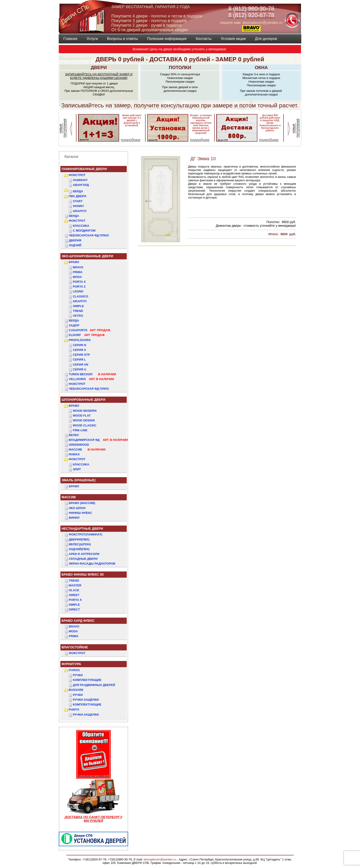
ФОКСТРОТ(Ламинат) (86, 534)
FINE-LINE (80, 430)
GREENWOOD (79, 445)
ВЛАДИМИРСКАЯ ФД (98, 440)
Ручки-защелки (86, 715)
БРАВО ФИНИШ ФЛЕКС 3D (83, 574)
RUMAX (74, 454)
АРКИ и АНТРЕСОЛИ (84, 554)
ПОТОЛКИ (180, 67)
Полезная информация (167, 39)
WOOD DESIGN (84, 420)
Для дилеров (266, 39)
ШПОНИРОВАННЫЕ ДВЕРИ (83, 400)
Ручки (78, 675)
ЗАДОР (74, 325)
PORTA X (75, 600)
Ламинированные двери (84, 169)
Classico (80, 296)
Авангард (81, 185)
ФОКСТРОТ (77, 175)
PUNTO (74, 710)
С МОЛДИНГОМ (84, 231)
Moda (77, 277)
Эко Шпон (77, 508)
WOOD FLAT (82, 416)
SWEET (74, 595)
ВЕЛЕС (74, 435)
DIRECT (74, 609)
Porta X (79, 282)
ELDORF (87, 335)
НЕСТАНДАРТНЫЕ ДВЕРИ (82, 529)
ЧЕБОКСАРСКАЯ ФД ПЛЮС (89, 235)
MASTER (75, 585)
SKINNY (78, 206)
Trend (78, 311)
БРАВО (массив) (82, 503)
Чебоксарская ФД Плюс (89, 389)
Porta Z (79, 287)
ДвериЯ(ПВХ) (79, 539)
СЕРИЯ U (79, 369)
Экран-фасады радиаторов (92, 564)
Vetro (78, 316)
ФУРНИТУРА (71, 664)
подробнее (131, 140)
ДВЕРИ (99, 67)
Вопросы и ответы (122, 39)
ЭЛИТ (77, 469)
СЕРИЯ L (79, 360)
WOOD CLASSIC (85, 425)
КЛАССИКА (81, 226)
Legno (78, 291)
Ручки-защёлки (86, 700)
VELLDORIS (91, 379)
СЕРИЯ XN (80, 365)
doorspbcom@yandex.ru (159, 859)
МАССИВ (87, 449)
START (78, 201)
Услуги (92, 39)
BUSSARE (76, 690)
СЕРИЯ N (79, 345)
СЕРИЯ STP (81, 355)
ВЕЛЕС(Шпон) (80, 544)
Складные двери (83, 559)
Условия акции (233, 39)
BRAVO (74, 626)
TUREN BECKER (93, 374)
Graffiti (80, 301)
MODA (73, 631)
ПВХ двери (78, 196)
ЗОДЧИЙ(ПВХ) (79, 549)
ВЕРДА (78, 191)
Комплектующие (87, 680)
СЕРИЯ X (79, 350)
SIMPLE (74, 605)
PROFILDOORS (80, 340)
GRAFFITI (80, 211)
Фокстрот (77, 384)
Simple (78, 306)
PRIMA (74, 636)
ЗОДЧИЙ (75, 245)
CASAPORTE (90, 330)
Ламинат (80, 180)
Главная (70, 39)
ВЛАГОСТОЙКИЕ (75, 647)
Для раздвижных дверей (94, 685)
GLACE (74, 590)
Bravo (78, 267)
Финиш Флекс (80, 513)
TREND (74, 581)
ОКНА (261, 67)
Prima (78, 272)
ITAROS (74, 670)
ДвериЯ (75, 240)
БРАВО (74, 262)
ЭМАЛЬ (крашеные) (79, 480)
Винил (74, 518)
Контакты (204, 39)
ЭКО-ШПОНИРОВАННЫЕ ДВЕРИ (87, 256)
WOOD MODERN (85, 411)
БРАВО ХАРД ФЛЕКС (78, 621)
